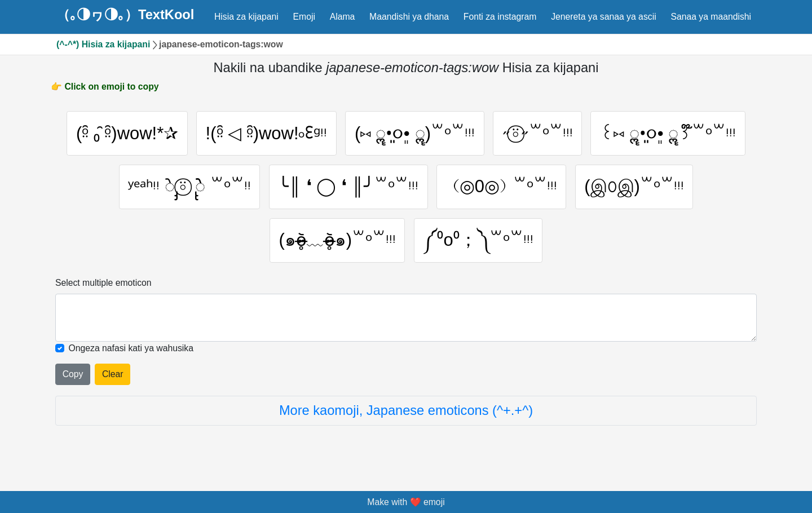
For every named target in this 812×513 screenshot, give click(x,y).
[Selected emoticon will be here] (406, 320)
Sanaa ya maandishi (711, 17)
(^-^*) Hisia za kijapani (103, 44)
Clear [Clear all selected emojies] (113, 377)
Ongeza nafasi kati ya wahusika (131, 351)
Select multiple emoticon (103, 286)
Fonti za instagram (500, 17)
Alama (343, 17)
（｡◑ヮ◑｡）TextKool (125, 15)
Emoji (304, 17)
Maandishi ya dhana (409, 17)
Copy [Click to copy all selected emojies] (73, 377)
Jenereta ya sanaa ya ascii (604, 17)
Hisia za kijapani (246, 17)
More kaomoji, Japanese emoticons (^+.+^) (406, 413)
